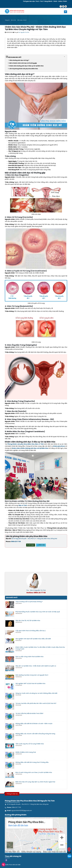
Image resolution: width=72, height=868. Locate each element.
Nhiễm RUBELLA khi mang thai (26, 752)
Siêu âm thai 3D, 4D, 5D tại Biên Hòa (28, 621)
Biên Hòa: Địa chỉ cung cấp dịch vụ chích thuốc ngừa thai (35, 782)
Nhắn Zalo (41, 545)
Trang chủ (7, 20)
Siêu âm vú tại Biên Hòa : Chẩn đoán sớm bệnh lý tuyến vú (36, 666)
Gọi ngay (31, 545)
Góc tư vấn (13, 20)
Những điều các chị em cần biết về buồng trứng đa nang (35, 734)
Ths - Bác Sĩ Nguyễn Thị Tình (36, 590)
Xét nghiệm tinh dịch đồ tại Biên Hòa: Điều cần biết (33, 639)
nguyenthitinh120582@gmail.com (21, 811)
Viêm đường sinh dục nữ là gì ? (19, 60)
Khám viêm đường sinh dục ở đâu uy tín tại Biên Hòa (26, 66)
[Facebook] (6, 860)
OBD (19, 865)
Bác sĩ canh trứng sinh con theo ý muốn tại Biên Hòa (34, 772)
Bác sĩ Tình (39, 444)
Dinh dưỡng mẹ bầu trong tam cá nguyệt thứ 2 (32, 675)
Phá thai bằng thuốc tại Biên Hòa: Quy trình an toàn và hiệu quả (38, 612)
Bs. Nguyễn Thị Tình (24, 32)
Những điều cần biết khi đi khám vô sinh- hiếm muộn (34, 724)
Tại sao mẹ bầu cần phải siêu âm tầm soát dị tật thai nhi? (36, 703)
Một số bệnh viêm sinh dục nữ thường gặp (23, 63)
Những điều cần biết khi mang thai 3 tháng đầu (32, 762)
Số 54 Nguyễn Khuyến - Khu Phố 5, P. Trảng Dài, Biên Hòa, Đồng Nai (34, 539)
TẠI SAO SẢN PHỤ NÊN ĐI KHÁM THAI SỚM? (29, 714)
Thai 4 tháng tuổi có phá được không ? (29, 602)
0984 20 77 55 (16, 542)
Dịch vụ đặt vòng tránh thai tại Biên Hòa (29, 657)
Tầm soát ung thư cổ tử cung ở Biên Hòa (30, 744)
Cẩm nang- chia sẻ (22, 20)
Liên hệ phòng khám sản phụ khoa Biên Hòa (24, 69)
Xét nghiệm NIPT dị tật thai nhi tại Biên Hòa (30, 684)
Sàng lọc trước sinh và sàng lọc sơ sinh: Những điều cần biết (36, 693)
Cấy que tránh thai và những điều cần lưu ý (31, 631)
